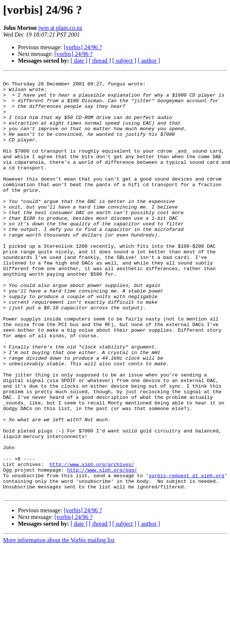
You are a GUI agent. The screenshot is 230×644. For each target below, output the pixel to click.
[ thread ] (100, 61)
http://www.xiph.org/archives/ (92, 543)
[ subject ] (124, 61)
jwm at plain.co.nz (60, 28)
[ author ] (149, 61)
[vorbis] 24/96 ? (83, 47)
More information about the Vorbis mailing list (59, 624)
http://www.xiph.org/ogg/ (102, 549)
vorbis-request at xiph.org (187, 556)
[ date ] (79, 61)
